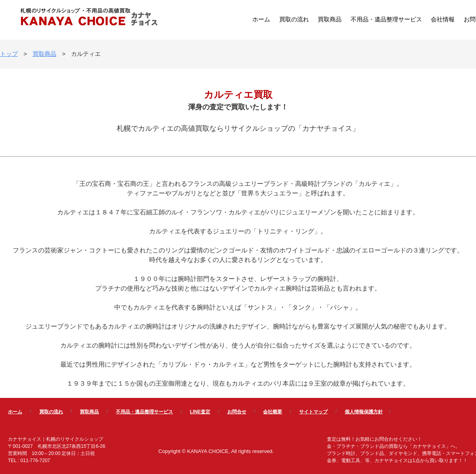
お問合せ (237, 412)
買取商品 (330, 19)
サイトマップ (313, 412)
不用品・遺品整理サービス (386, 19)
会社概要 (273, 412)
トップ (9, 54)
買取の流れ (294, 19)
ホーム (261, 19)
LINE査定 (200, 412)
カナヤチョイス (89, 18)
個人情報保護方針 (364, 412)
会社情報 (443, 19)
